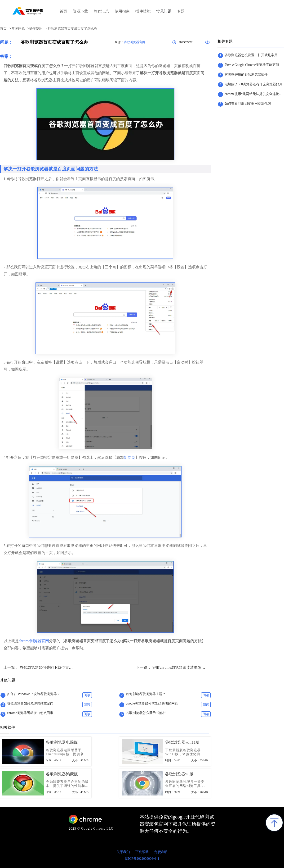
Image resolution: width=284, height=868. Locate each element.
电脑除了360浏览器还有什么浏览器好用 (254, 84)
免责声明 (161, 852)
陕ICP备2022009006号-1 (142, 859)
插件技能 (143, 11)
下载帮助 (142, 852)
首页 (63, 11)
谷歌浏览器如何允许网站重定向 (30, 703)
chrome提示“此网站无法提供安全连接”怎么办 (254, 94)
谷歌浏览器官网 (135, 42)
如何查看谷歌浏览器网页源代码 (248, 104)
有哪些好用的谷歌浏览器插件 (246, 75)
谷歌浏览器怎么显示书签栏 (146, 713)
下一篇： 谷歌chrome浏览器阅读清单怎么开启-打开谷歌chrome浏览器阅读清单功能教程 (172, 667)
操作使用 (36, 29)
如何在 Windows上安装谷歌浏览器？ (34, 694)
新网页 (129, 457)
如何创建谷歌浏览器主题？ (146, 694)
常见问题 (164, 11)
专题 (181, 11)
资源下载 (80, 11)
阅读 (87, 695)
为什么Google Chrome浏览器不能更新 (252, 65)
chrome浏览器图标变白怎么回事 (30, 713)
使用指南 (122, 11)
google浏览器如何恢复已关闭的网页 (152, 703)
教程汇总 (101, 11)
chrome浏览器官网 (34, 641)
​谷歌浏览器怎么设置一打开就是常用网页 (254, 55)
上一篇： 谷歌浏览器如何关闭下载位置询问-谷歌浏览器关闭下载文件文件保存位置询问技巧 (39, 667)
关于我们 (123, 852)
